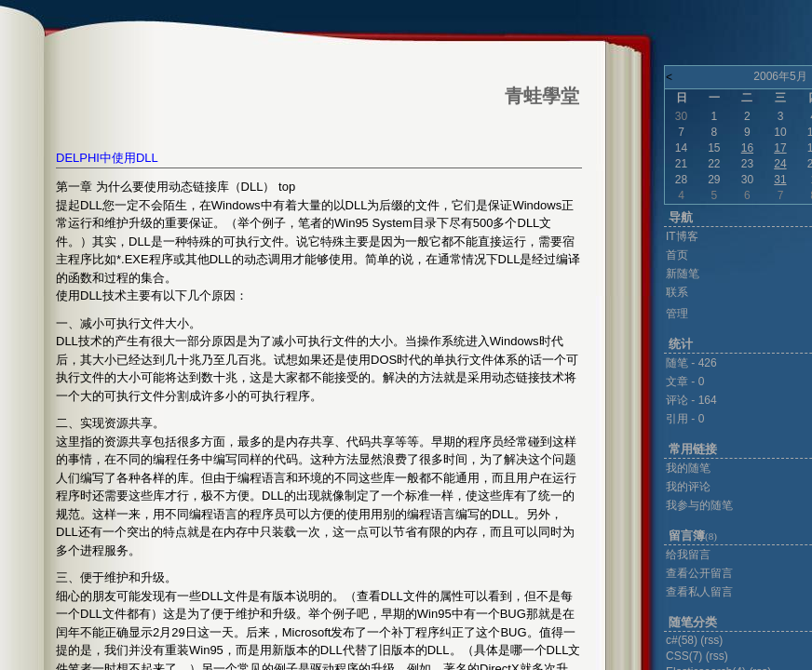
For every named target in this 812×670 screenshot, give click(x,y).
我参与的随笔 (699, 505)
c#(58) (682, 640)
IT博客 (682, 236)
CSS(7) (684, 656)
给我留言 (688, 555)
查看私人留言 (699, 592)
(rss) (711, 640)
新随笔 (683, 274)
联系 (677, 292)
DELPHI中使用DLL (107, 158)
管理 (677, 314)
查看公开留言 (699, 573)
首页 (677, 255)
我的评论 (688, 487)
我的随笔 (688, 468)
